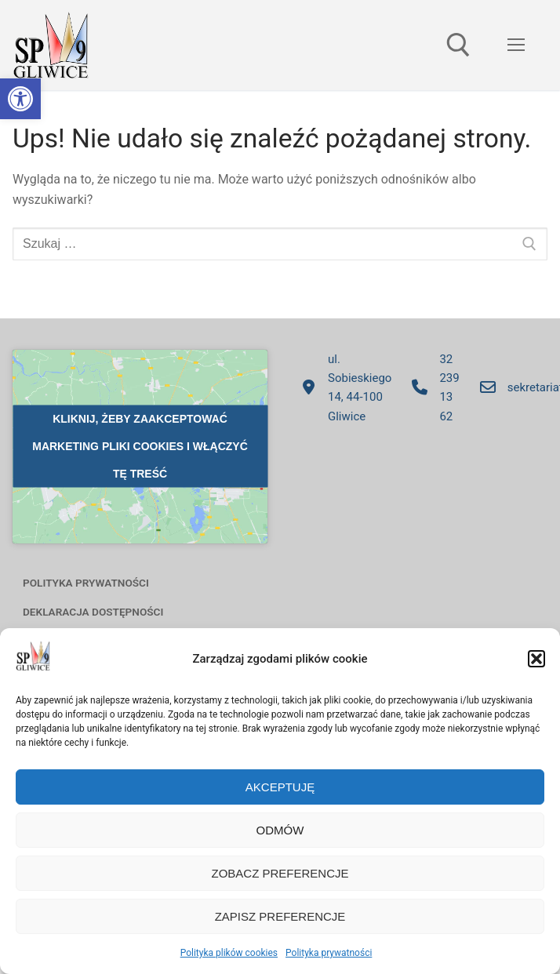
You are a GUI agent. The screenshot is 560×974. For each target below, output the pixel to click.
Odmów (280, 830)
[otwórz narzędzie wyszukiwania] (458, 45)
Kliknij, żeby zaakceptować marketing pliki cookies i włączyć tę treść (140, 446)
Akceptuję (280, 787)
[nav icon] (516, 45)
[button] (20, 99)
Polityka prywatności (329, 953)
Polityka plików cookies (229, 953)
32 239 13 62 (431, 388)
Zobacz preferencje (280, 873)
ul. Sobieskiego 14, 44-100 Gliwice (342, 388)
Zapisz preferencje (280, 916)
